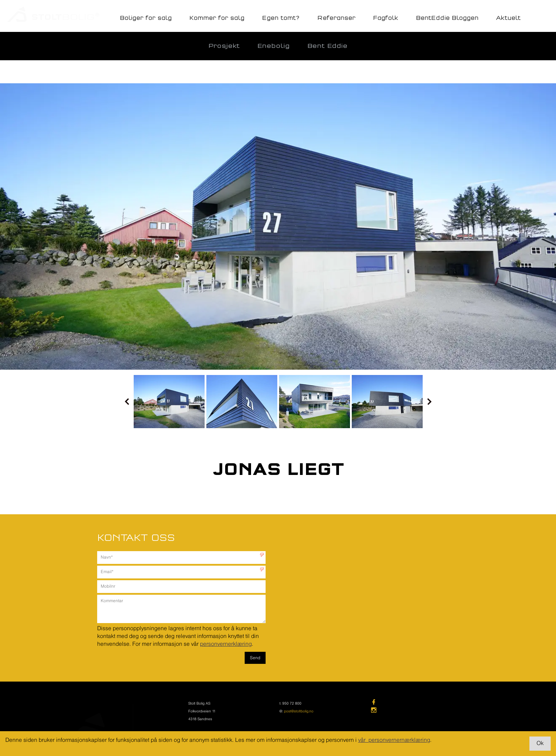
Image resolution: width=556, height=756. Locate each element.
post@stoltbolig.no (299, 712)
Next (429, 402)
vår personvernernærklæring (394, 740)
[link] (416, 703)
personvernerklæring (226, 644)
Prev (127, 402)
